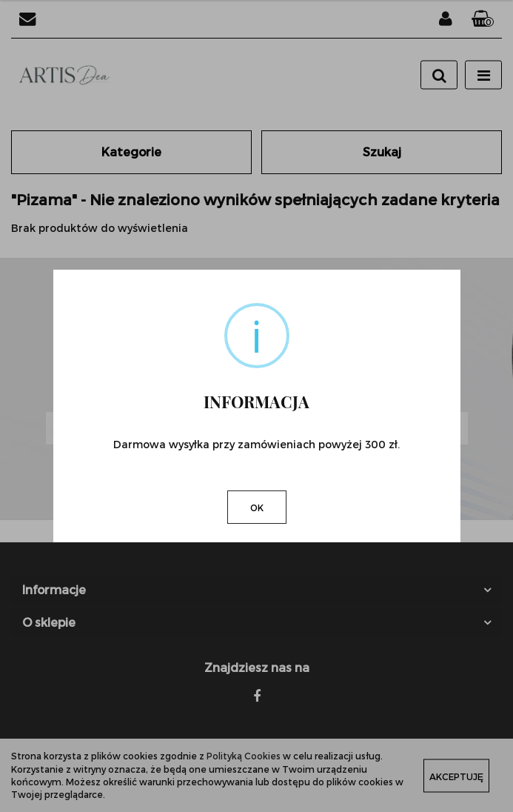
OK (257, 507)
